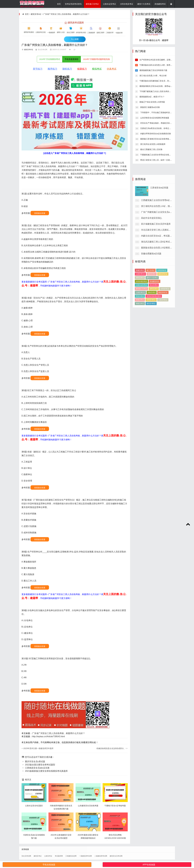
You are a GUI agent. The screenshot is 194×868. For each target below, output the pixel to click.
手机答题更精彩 (72, 59)
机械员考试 (140, 299)
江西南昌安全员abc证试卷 (36, 768)
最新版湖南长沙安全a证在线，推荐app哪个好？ (159, 86)
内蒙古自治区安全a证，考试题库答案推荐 (161, 283)
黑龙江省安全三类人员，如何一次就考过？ (158, 160)
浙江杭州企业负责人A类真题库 (153, 144)
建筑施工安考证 (92, 4)
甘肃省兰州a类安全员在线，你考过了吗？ (157, 128)
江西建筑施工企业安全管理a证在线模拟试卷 (162, 247)
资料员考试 (140, 306)
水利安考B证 (151, 328)
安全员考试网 (26, 856)
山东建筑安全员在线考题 (88, 806)
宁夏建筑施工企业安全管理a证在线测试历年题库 (160, 155)
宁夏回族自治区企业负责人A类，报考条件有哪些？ (160, 65)
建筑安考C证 (163, 321)
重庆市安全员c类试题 (33, 762)
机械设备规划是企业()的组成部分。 (112, 748)
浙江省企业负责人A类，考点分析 (153, 76)
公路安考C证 (140, 321)
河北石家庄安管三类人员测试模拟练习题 (160, 277)
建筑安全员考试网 (116, 856)
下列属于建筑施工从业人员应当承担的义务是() (158, 91)
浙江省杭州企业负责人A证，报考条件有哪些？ (163, 253)
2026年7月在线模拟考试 (50, 59)
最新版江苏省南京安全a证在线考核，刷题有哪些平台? (162, 139)
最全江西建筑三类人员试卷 (151, 149)
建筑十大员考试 (144, 4)
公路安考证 (48, 856)
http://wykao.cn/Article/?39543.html (48, 736)
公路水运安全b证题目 (34, 806)
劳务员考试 (140, 324)
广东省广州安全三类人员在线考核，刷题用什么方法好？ (66, 14)
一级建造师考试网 (85, 856)
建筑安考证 (38, 856)
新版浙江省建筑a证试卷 (150, 107)
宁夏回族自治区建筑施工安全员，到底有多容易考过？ (161, 81)
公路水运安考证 (109, 4)
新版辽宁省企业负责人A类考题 (152, 102)
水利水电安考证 (127, 4)
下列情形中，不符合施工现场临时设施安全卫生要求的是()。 (165, 112)
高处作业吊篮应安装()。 (152, 265)
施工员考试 (151, 299)
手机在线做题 (49, 865)
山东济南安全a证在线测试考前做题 (154, 118)
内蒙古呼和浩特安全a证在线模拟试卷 (155, 134)
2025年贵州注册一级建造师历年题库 (38, 748)
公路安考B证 (163, 328)
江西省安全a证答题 (159, 234)
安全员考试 (154, 313)
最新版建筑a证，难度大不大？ (152, 97)
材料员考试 (154, 317)
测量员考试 (140, 332)
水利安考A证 (162, 299)
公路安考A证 (140, 302)
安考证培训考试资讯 (73, 4)
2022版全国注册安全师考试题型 (38, 765)
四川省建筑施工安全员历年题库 (156, 271)
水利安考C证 (165, 317)
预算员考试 (152, 302)
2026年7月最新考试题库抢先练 (96, 59)
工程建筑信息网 (71, 856)
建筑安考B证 (151, 332)
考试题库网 (59, 856)
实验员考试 (152, 321)
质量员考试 (140, 328)
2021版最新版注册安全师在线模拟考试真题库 (45, 771)
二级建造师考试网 (101, 856)
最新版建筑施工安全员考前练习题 (153, 70)
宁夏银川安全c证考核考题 (115, 806)
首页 (59, 4)
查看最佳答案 (40, 213)
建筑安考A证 (36, 14)
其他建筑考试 (160, 4)
